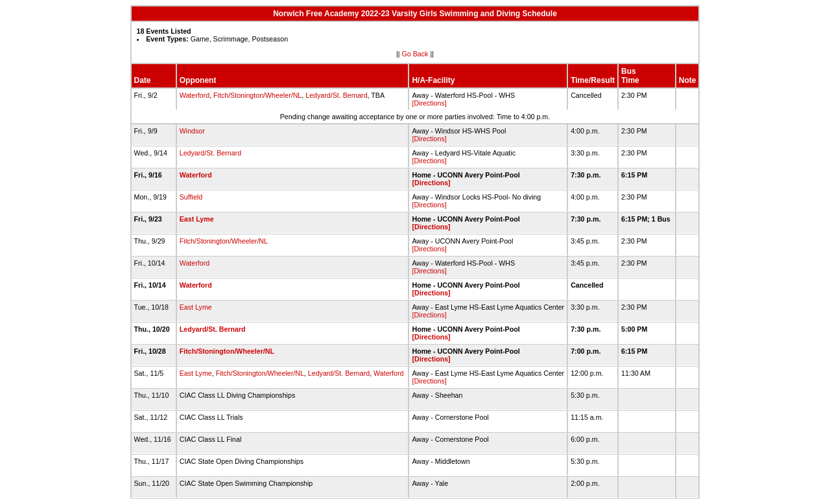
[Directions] (429, 103)
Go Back (415, 54)
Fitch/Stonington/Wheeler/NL (257, 95)
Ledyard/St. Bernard (336, 95)
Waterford (195, 95)
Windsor (192, 131)
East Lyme (197, 219)
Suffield (191, 197)
